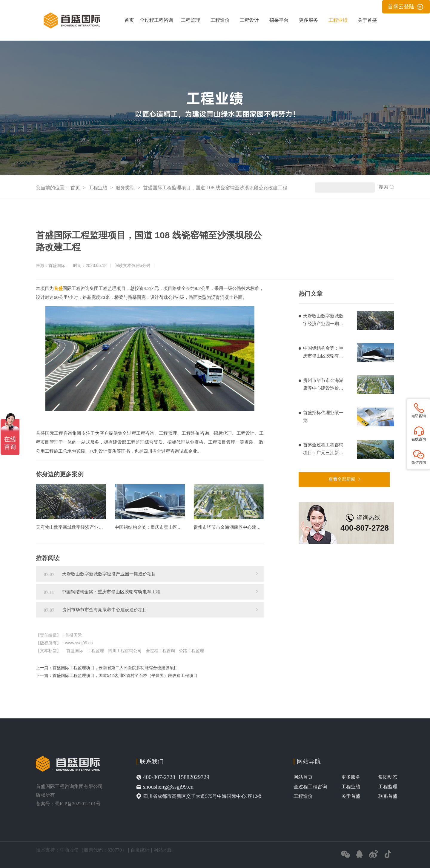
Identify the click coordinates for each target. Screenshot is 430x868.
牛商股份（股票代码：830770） (93, 850)
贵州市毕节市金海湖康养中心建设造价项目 (323, 385)
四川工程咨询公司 (125, 651)
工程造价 (220, 20)
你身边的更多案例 (60, 474)
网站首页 (303, 777)
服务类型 (126, 188)
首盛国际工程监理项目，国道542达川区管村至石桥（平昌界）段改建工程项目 (125, 675)
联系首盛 (388, 796)
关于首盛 (367, 20)
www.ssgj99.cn (79, 643)
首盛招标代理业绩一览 (323, 416)
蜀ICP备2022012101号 (78, 804)
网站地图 (163, 850)
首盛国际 (75, 651)
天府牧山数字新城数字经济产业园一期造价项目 (323, 320)
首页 (129, 20)
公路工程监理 (191, 651)
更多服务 (308, 20)
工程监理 (191, 20)
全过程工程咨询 (156, 20)
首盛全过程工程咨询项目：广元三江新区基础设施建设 (323, 449)
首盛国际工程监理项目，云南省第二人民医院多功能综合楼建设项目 (115, 668)
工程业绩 (338, 20)
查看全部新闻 (342, 479)
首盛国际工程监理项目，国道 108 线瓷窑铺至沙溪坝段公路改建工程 (215, 188)
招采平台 (279, 20)
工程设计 (249, 20)
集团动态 (388, 777)
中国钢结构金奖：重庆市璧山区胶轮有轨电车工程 (323, 353)
